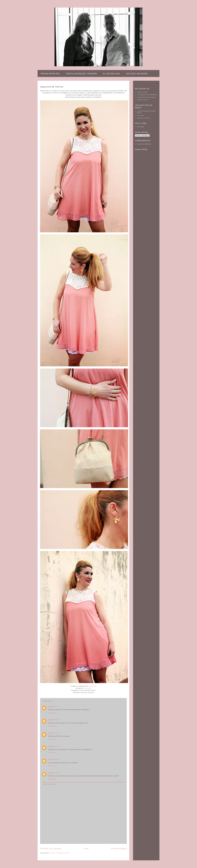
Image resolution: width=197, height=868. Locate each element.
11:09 (58, 707)
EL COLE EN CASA (111, 73)
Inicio (86, 848)
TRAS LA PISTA (143, 100)
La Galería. (92, 686)
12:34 (57, 733)
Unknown (51, 707)
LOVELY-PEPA (142, 92)
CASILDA (140, 115)
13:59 (58, 746)
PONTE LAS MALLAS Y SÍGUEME (81, 73)
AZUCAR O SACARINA (137, 73)
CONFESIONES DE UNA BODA (146, 112)
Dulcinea (51, 733)
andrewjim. (88, 688)
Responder (52, 713)
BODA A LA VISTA (143, 118)
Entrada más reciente (51, 848)
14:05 (58, 759)
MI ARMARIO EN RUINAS (146, 97)
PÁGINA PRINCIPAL (50, 73)
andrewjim (141, 127)
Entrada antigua (119, 848)
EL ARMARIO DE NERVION (147, 95)
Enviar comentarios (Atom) (60, 853)
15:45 (58, 773)
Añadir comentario (49, 784)
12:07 (58, 720)
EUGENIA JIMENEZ (144, 144)
